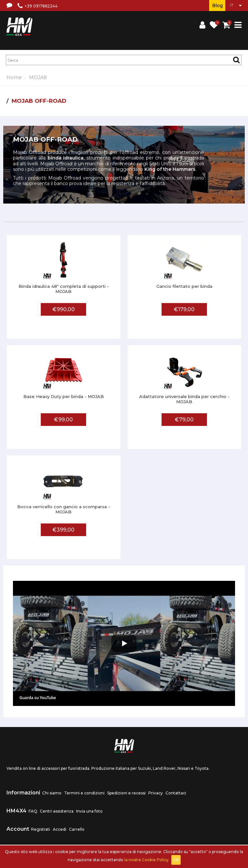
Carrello (77, 829)
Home (14, 77)
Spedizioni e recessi (126, 793)
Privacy (156, 793)
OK (176, 860)
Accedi (60, 829)
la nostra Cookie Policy (147, 860)
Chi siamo (52, 793)
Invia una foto (89, 811)
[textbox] (124, 60)
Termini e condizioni (84, 793)
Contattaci (176, 793)
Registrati (41, 829)
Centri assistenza (57, 811)
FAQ (33, 811)
